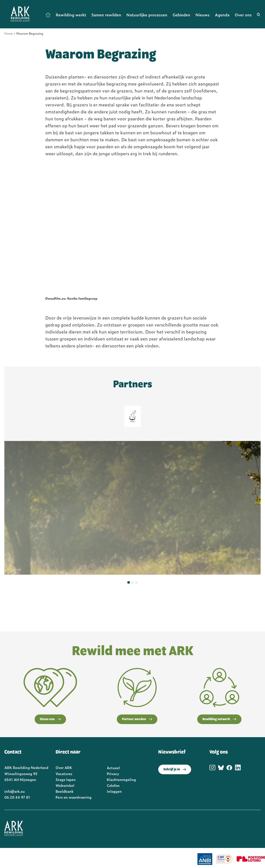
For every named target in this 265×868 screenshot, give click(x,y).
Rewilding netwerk (219, 719)
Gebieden (181, 15)
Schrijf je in (175, 769)
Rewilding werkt (71, 15)
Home (48, 15)
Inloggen (114, 791)
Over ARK (64, 767)
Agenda (222, 15)
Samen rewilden (106, 15)
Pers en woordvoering (74, 797)
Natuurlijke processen (147, 15)
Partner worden (137, 719)
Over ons (243, 15)
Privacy (113, 774)
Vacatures (64, 774)
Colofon (113, 785)
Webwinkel (65, 785)
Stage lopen (66, 779)
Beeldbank (65, 791)
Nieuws (203, 15)
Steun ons (50, 719)
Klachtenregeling (121, 779)
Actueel (113, 768)
